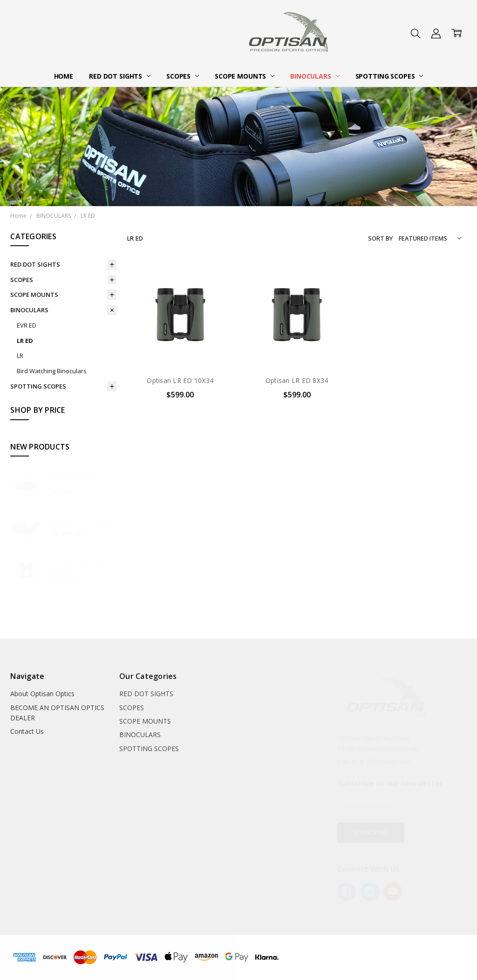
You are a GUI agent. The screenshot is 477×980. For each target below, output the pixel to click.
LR (20, 356)
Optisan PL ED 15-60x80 (83, 520)
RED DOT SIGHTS (120, 76)
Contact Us (27, 731)
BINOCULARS (315, 76)
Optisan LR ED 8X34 (297, 380)
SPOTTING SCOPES (389, 76)
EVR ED (27, 325)
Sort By (380, 238)
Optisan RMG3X (72, 478)
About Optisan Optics (42, 694)
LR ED (25, 341)
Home (64, 76)
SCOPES (183, 76)
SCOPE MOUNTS (245, 76)
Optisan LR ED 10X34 (79, 563)
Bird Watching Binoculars (52, 371)
